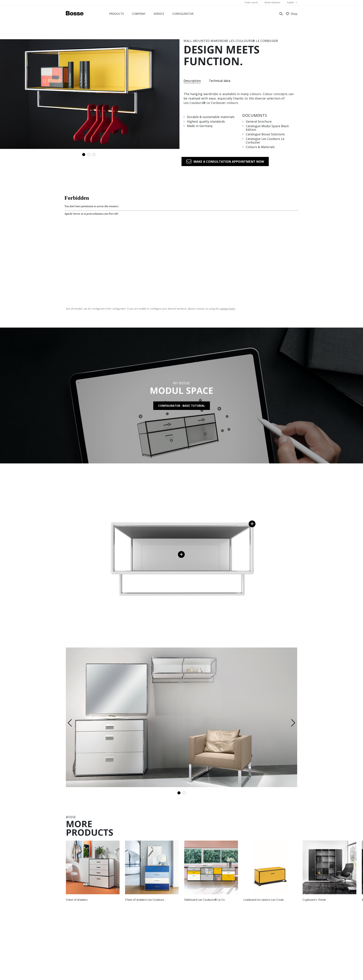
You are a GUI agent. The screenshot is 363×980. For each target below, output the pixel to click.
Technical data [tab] (220, 81)
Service (159, 14)
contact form (227, 309)
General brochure (259, 122)
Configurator (183, 14)
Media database (273, 2)
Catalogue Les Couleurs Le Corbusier (265, 141)
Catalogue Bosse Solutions (265, 134)
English (290, 2)
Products (117, 14)
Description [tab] (192, 81)
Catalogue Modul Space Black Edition (267, 128)
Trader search (251, 2)
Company (139, 14)
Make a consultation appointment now (229, 161)
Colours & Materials (260, 147)
